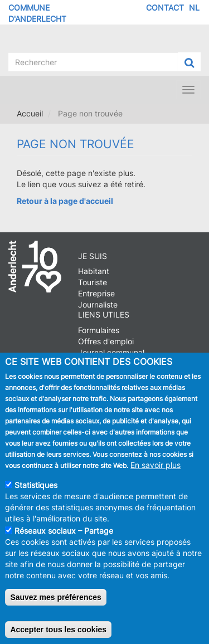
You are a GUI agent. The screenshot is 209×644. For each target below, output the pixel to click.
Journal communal (111, 352)
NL (194, 8)
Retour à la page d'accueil (65, 201)
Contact (165, 8)
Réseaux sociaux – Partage (64, 539)
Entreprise (96, 293)
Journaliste (98, 304)
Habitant (94, 271)
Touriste (93, 282)
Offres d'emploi (106, 341)
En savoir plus (155, 473)
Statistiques (36, 493)
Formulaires (99, 330)
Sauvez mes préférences (55, 606)
